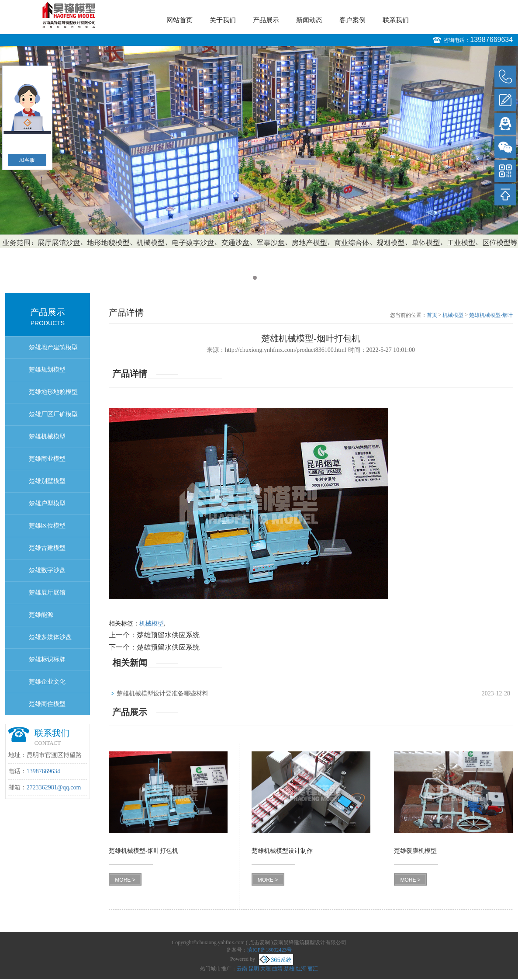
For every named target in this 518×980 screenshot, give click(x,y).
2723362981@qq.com (54, 787)
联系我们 (396, 20)
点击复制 (259, 942)
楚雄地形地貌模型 (53, 392)
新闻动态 (309, 20)
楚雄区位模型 (47, 526)
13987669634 (491, 40)
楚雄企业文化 (47, 682)
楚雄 (289, 969)
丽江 (313, 969)
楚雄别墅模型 (47, 481)
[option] (259, 147)
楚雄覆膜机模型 (415, 851)
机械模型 (453, 315)
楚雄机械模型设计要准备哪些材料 (162, 693)
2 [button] (263, 278)
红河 (301, 969)
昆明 (254, 969)
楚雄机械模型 (47, 436)
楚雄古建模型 (47, 548)
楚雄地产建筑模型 (53, 347)
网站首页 (180, 20)
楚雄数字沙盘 (47, 570)
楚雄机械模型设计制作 (282, 851)
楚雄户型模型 (47, 503)
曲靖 (277, 969)
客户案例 (352, 20)
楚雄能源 (41, 615)
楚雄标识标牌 (47, 659)
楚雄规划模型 (47, 370)
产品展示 (266, 20)
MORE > (125, 880)
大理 (266, 969)
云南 (242, 969)
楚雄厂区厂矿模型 (53, 414)
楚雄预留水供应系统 (168, 635)
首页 (432, 315)
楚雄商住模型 (47, 704)
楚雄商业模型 (47, 459)
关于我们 (223, 20)
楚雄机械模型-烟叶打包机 (491, 316)
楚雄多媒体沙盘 (50, 637)
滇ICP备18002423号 (270, 950)
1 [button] (255, 278)
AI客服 (27, 160)
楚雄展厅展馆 (47, 593)
